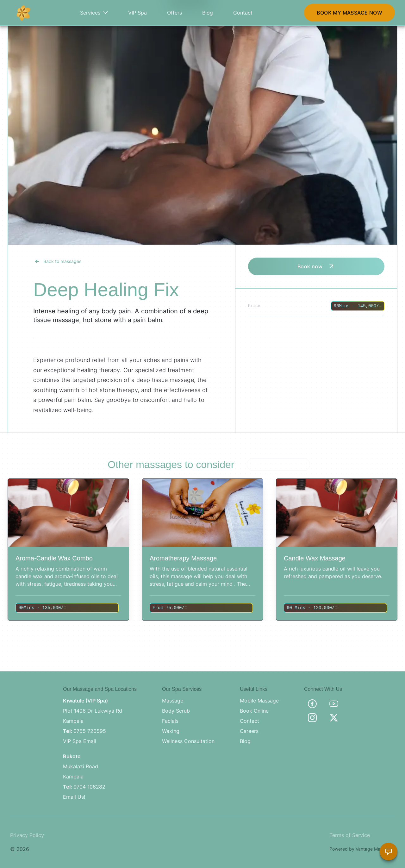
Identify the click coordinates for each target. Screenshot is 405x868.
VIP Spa (137, 13)
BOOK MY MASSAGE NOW (349, 13)
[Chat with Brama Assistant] (389, 852)
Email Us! (74, 797)
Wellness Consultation (188, 741)
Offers (174, 13)
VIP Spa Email (80, 741)
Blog (208, 13)
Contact (243, 13)
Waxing (171, 731)
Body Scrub (176, 711)
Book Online (254, 711)
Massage (173, 701)
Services (94, 13)
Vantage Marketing (375, 849)
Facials (170, 721)
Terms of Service (350, 835)
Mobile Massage (259, 701)
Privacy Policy (27, 835)
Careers (249, 731)
